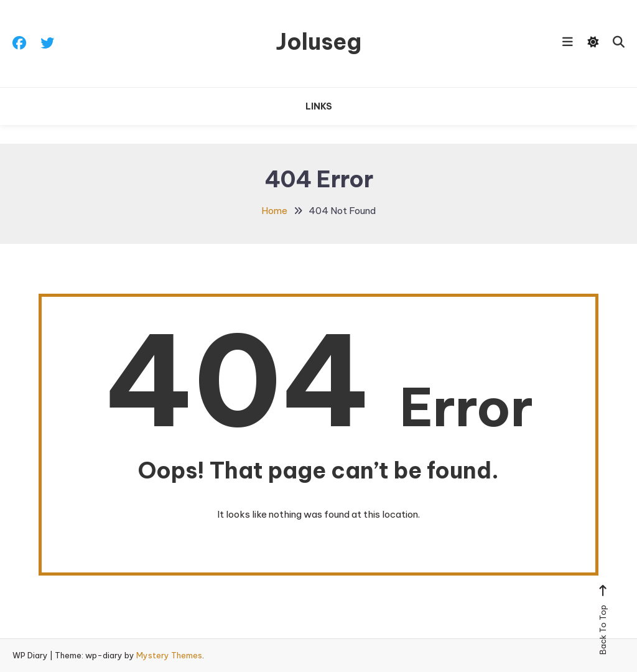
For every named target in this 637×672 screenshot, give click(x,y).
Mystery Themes (169, 655)
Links (319, 106)
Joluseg (318, 42)
